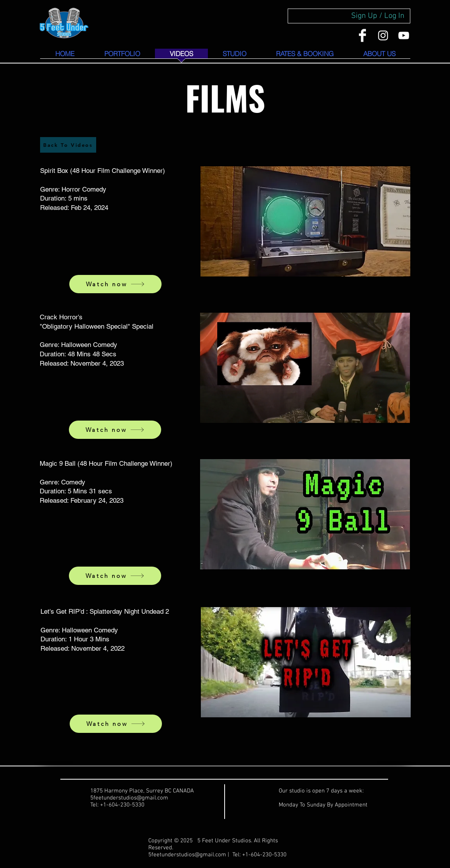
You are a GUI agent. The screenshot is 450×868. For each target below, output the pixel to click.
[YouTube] (404, 35)
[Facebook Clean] (362, 35)
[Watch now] (115, 284)
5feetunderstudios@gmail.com (187, 855)
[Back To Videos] (68, 145)
